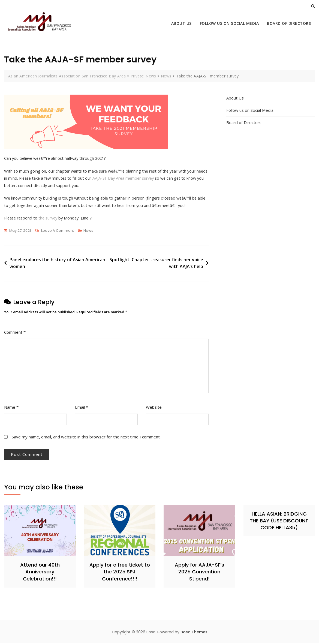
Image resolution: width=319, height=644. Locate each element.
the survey (50, 219)
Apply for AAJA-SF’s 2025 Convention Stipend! (199, 573)
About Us (181, 23)
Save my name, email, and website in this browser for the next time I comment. (86, 438)
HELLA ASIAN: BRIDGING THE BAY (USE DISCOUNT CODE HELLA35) (279, 521)
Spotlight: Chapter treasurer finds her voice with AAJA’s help (156, 264)
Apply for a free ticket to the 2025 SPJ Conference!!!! (120, 573)
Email (82, 408)
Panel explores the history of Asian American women (57, 264)
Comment (15, 333)
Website (154, 408)
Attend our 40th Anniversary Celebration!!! (40, 573)
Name (11, 408)
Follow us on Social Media (229, 23)
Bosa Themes (194, 633)
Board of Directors (289, 23)
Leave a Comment (58, 231)
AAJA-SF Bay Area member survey (140, 178)
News (88, 231)
